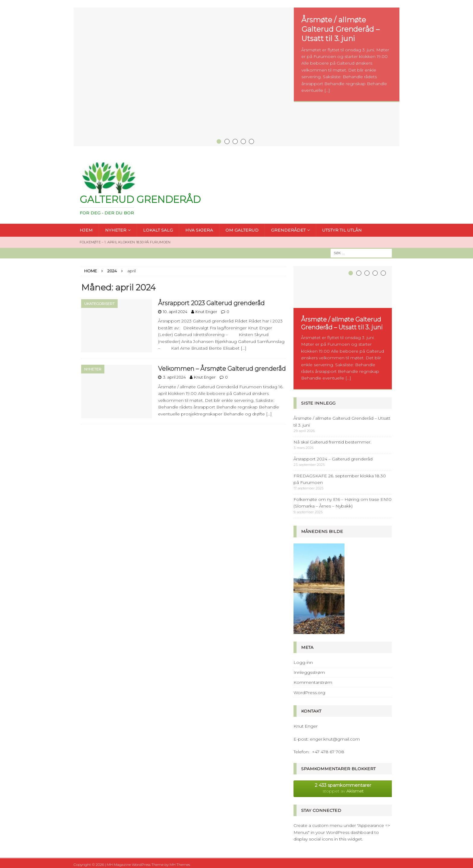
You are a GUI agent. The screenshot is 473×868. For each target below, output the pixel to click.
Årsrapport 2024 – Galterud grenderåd (333, 456)
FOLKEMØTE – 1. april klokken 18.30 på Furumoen (125, 239)
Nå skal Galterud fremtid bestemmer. (332, 440)
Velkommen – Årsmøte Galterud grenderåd (222, 366)
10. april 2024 (175, 309)
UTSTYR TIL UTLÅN (342, 228)
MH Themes (180, 862)
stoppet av (343, 786)
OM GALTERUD (242, 228)
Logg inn (303, 660)
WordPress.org (309, 690)
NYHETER (116, 228)
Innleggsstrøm (309, 670)
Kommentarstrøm (313, 680)
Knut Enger (206, 309)
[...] (327, 90)
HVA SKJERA (199, 228)
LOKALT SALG (158, 228)
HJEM (86, 228)
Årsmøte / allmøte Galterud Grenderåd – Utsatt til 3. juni (340, 29)
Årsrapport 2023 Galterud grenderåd (211, 300)
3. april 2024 (174, 374)
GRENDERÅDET (288, 228)
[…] (244, 345)
